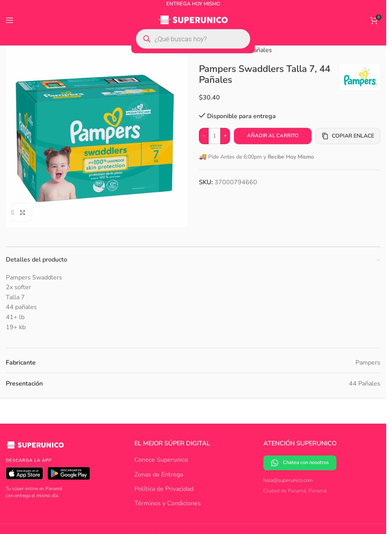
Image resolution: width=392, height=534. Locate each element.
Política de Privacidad (164, 489)
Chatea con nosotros (300, 463)
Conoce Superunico (161, 460)
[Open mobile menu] (10, 20)
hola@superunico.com (288, 480)
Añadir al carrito (273, 136)
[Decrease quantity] (204, 136)
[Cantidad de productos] (214, 136)
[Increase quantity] (225, 136)
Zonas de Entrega (159, 475)
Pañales (261, 50)
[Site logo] (193, 20)
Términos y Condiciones (168, 503)
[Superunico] (35, 448)
